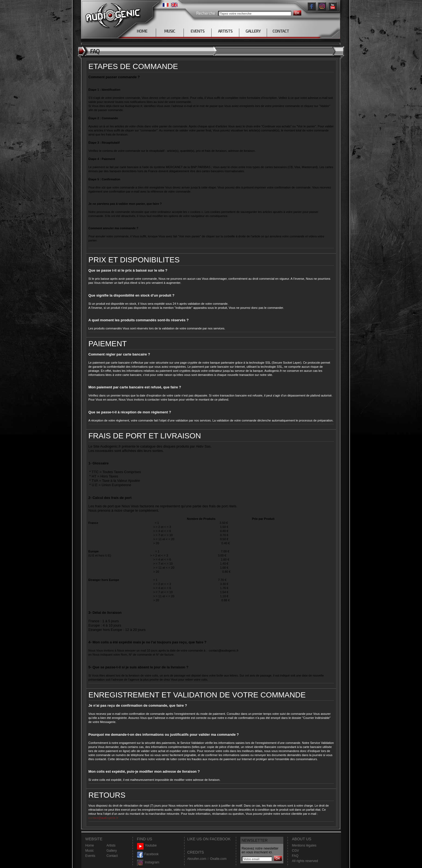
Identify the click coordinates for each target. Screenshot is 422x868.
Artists (111, 845)
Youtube (147, 846)
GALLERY (253, 31)
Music (90, 851)
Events (90, 856)
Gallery (112, 851)
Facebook (148, 854)
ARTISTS (225, 31)
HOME (142, 31)
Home (90, 845)
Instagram (148, 862)
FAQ (295, 856)
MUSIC (170, 31)
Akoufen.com (197, 859)
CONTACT (281, 31)
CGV (296, 851)
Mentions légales (304, 845)
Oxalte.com (218, 859)
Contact (112, 856)
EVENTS (198, 31)
